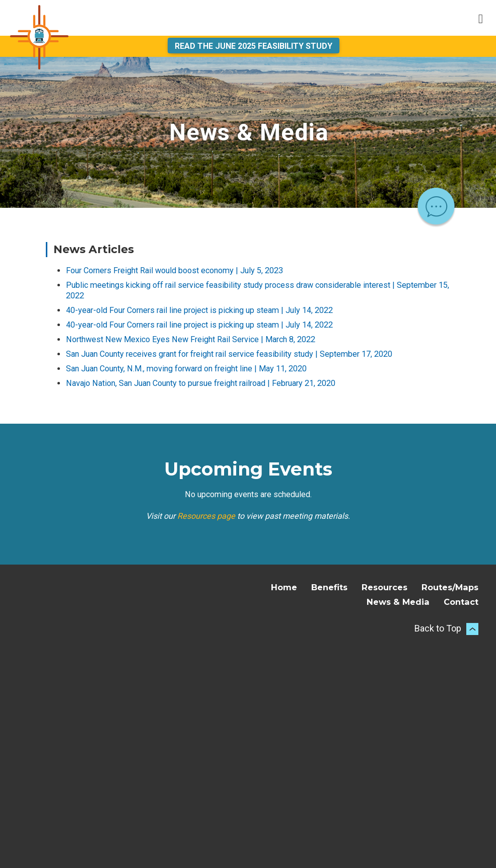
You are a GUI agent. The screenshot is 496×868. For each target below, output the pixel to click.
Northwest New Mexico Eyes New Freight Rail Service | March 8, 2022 (191, 339)
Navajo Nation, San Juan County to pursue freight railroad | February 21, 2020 (201, 383)
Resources (384, 587)
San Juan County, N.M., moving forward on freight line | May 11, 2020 (186, 369)
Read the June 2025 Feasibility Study (254, 46)
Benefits (329, 587)
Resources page (206, 516)
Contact (461, 602)
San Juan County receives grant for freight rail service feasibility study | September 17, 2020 (229, 354)
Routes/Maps (450, 587)
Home (284, 587)
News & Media (398, 602)
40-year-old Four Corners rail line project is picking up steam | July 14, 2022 (199, 310)
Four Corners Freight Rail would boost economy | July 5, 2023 (174, 270)
